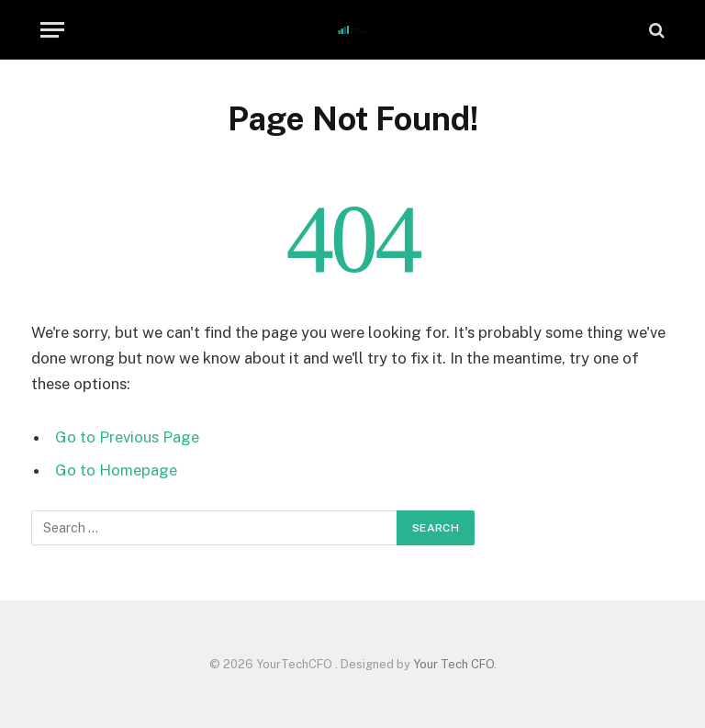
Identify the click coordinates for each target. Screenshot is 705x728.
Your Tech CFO (453, 664)
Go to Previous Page (127, 437)
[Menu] (52, 30)
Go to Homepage (116, 470)
